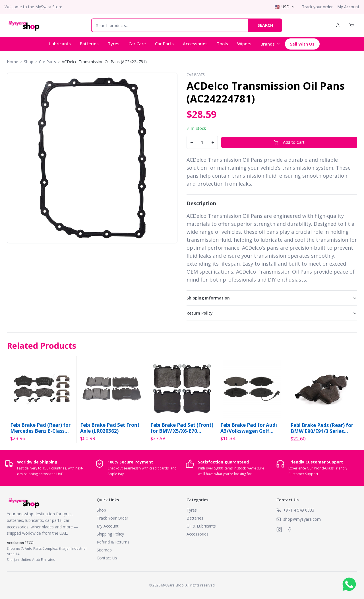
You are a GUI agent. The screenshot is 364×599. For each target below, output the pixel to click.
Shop (29, 62)
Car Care (137, 44)
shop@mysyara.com (302, 519)
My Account (348, 7)
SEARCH (265, 25)
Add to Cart (289, 142)
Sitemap (104, 550)
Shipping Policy (110, 534)
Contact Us (107, 558)
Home (13, 62)
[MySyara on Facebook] (289, 530)
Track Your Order (112, 518)
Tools (222, 44)
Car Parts (164, 44)
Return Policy (272, 313)
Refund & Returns (113, 542)
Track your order (317, 7)
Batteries (89, 44)
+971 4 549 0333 (299, 510)
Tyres (114, 44)
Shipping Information (272, 298)
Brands (270, 44)
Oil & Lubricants (201, 526)
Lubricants (60, 44)
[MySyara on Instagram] (279, 530)
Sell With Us (302, 44)
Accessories (195, 44)
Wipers (244, 44)
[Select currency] (285, 7)
